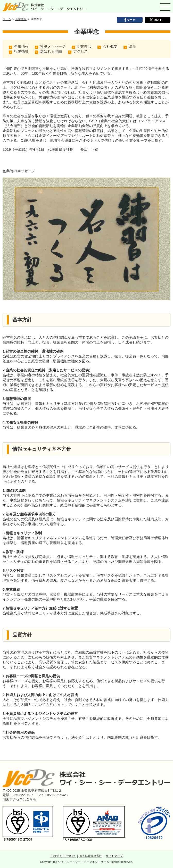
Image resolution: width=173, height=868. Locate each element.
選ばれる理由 (51, 51)
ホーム (7, 19)
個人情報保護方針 (91, 856)
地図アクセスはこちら (19, 799)
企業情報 (21, 19)
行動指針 (21, 51)
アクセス (80, 51)
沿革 (133, 46)
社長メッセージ (53, 46)
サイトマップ (114, 856)
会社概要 (110, 46)
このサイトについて (63, 856)
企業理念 (84, 46)
